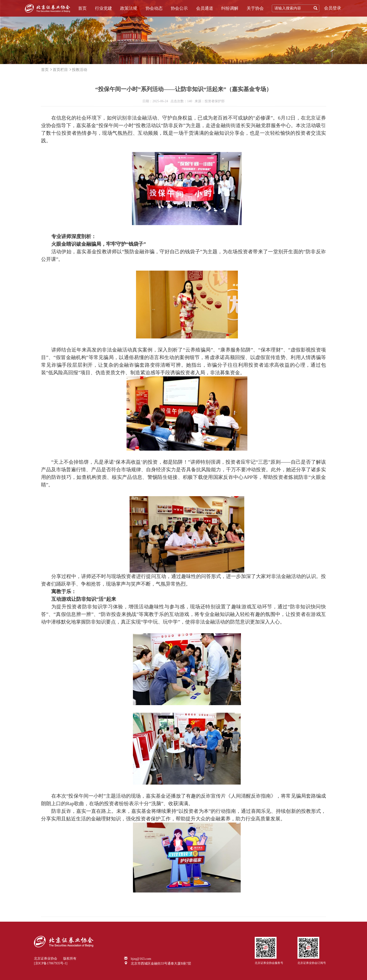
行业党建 (104, 8)
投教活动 (80, 70)
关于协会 (255, 8)
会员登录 (333, 8)
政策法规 (129, 8)
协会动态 (154, 8)
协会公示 (179, 8)
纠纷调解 (230, 8)
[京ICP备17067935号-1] (51, 963)
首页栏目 (60, 70)
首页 (82, 8)
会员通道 (205, 8)
